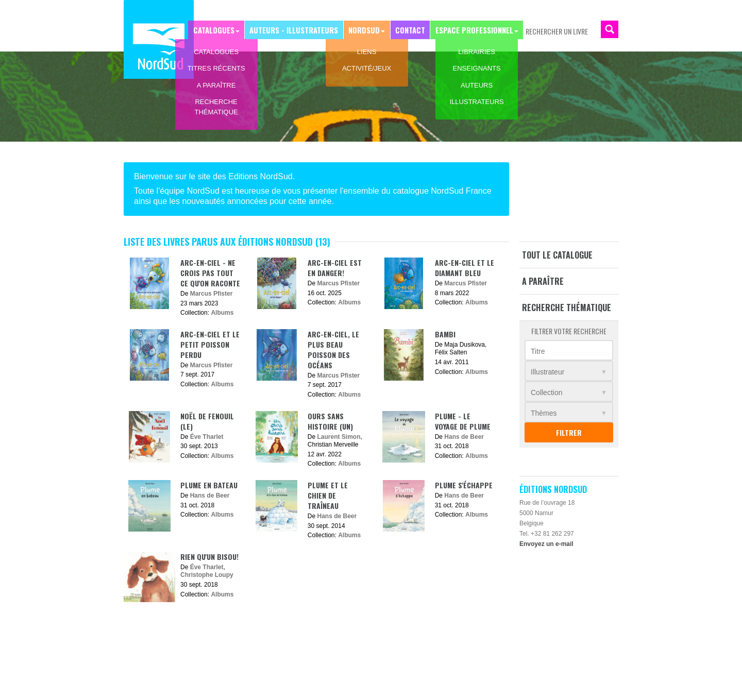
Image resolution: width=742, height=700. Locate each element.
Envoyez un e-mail (546, 544)
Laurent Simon (339, 437)
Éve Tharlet (207, 437)
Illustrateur (547, 372)
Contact (412, 29)
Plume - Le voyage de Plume (463, 421)
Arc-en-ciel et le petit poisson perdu (210, 344)
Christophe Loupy (207, 575)
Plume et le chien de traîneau (328, 495)
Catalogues (221, 29)
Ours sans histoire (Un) (330, 421)
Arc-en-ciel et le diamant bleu (465, 268)
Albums (222, 313)
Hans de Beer (464, 437)
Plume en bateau (209, 485)
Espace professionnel (475, 29)
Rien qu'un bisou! (209, 557)
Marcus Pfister (212, 294)
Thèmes (544, 413)
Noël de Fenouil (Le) (207, 421)
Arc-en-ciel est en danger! (335, 268)
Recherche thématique (567, 308)
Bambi (445, 334)
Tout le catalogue (557, 255)
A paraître (543, 281)
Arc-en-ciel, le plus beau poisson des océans (333, 349)
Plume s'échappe (464, 485)
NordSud (367, 29)
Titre (538, 351)
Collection (546, 392)
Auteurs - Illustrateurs (299, 29)
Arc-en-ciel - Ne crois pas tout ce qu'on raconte (210, 273)
